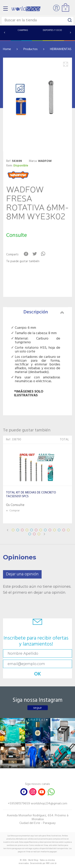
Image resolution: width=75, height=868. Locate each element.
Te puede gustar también (23, 261)
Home (7, 49)
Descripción (44, 312)
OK (38, 674)
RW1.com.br (51, 863)
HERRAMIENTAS (61, 49)
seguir (37, 708)
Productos (30, 49)
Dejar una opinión (22, 574)
